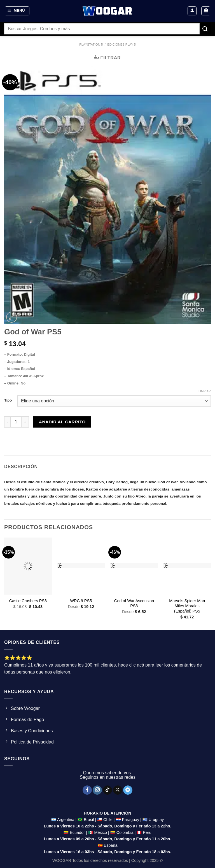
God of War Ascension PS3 (134, 603)
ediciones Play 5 (121, 44)
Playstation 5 (91, 44)
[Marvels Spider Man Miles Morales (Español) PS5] (187, 566)
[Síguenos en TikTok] (108, 790)
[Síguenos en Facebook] (87, 790)
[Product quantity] (16, 422)
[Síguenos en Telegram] (128, 790)
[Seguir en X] (118, 790)
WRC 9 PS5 (81, 601)
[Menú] (17, 11)
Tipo (8, 400)
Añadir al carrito (62, 422)
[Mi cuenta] (192, 11)
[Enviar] (205, 29)
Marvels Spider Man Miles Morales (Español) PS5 (187, 606)
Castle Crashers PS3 (28, 601)
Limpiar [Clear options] (205, 391)
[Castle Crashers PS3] (28, 566)
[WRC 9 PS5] (81, 566)
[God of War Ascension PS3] (134, 566)
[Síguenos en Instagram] (97, 790)
